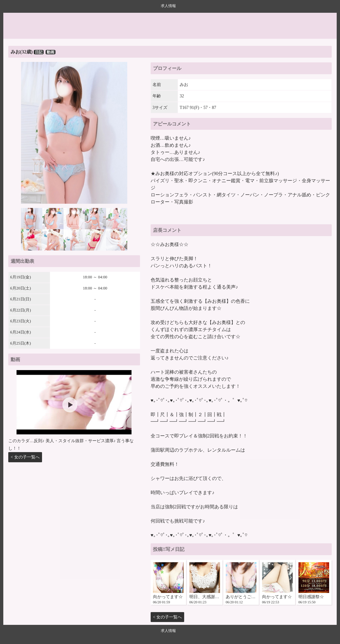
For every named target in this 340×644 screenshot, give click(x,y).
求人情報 (168, 6)
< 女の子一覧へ (25, 457)
